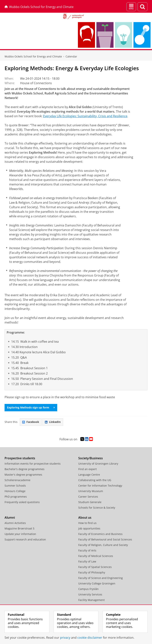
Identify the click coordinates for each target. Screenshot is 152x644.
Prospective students (20, 458)
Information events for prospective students (33, 464)
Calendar (71, 56)
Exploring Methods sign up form (31, 407)
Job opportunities (89, 528)
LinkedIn (53, 422)
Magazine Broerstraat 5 (19, 528)
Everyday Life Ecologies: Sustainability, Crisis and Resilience (85, 116)
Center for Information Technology (100, 486)
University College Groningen (97, 583)
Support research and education (25, 539)
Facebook (31, 422)
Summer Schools (15, 486)
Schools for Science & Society (97, 508)
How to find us (87, 523)
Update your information (20, 534)
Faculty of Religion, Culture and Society (103, 545)
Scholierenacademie (17, 480)
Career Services (88, 497)
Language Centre (89, 475)
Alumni (10, 518)
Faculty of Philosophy (92, 572)
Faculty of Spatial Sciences (95, 567)
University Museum (91, 491)
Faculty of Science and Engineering (101, 578)
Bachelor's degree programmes (25, 469)
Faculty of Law (87, 561)
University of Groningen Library (98, 464)
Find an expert (87, 469)
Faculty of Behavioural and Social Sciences (105, 539)
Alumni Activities (15, 523)
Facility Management (91, 600)
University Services (90, 594)
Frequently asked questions (22, 502)
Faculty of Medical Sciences (96, 556)
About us (85, 518)
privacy (65, 638)
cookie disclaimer (90, 638)
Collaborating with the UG (95, 480)
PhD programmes (16, 497)
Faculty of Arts (87, 550)
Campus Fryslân (88, 589)
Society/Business (91, 458)
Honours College (15, 491)
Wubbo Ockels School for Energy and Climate (39, 7)
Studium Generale (90, 502)
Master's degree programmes (23, 475)
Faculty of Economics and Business (100, 534)
